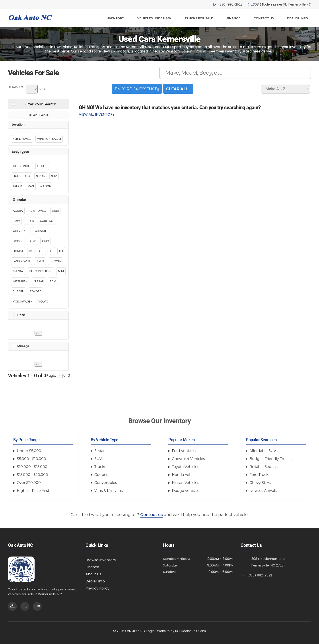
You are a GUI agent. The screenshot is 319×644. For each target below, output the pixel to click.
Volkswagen (23, 302)
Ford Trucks (260, 475)
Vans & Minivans (109, 491)
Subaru (18, 291)
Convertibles (106, 483)
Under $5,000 (29, 451)
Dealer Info (95, 581)
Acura (18, 211)
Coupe (42, 166)
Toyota (36, 291)
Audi (55, 211)
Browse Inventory (101, 560)
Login (150, 631)
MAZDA (18, 271)
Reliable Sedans (264, 467)
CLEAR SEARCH (38, 115)
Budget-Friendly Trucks (270, 459)
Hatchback (22, 176)
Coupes (101, 475)
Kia (61, 251)
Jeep (50, 251)
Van (31, 186)
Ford (33, 241)
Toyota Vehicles (186, 467)
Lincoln (56, 261)
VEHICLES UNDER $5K (154, 18)
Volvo (43, 302)
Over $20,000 (29, 483)
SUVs (99, 459)
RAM (53, 281)
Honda (18, 251)
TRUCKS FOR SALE (199, 18)
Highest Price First (33, 491)
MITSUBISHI (20, 281)
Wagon (45, 186)
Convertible (22, 166)
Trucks (100, 467)
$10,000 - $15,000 (32, 467)
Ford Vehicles (184, 451)
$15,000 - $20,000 (32, 475)
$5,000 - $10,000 (31, 459)
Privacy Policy (97, 588)
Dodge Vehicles (186, 491)
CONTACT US (264, 18)
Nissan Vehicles (186, 483)
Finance (92, 567)
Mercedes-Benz (41, 271)
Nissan (39, 281)
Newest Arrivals (263, 491)
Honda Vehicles (186, 475)
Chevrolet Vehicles (188, 459)
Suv (54, 176)
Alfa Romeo (37, 211)
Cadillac (47, 221)
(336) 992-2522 (260, 575)
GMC (46, 241)
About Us (93, 574)
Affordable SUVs (264, 451)
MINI (61, 271)
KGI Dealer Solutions (191, 631)
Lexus (40, 261)
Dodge (18, 241)
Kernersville (22, 139)
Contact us (152, 515)
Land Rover (21, 261)
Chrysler (42, 231)
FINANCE (233, 18)
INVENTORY (115, 18)
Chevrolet (21, 231)
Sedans (101, 451)
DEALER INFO (297, 18)
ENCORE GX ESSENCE (137, 89)
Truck (18, 186)
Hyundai (35, 251)
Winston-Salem (49, 139)
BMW (16, 221)
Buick (30, 221)
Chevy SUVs (260, 483)
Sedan (41, 176)
